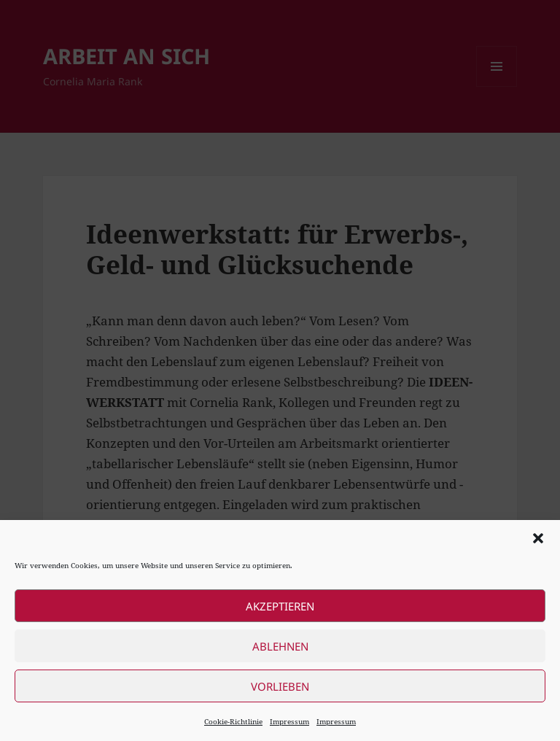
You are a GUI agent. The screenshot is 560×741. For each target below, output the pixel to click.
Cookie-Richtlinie (233, 721)
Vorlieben (280, 686)
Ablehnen (280, 646)
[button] (538, 538)
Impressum (289, 721)
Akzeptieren (280, 606)
